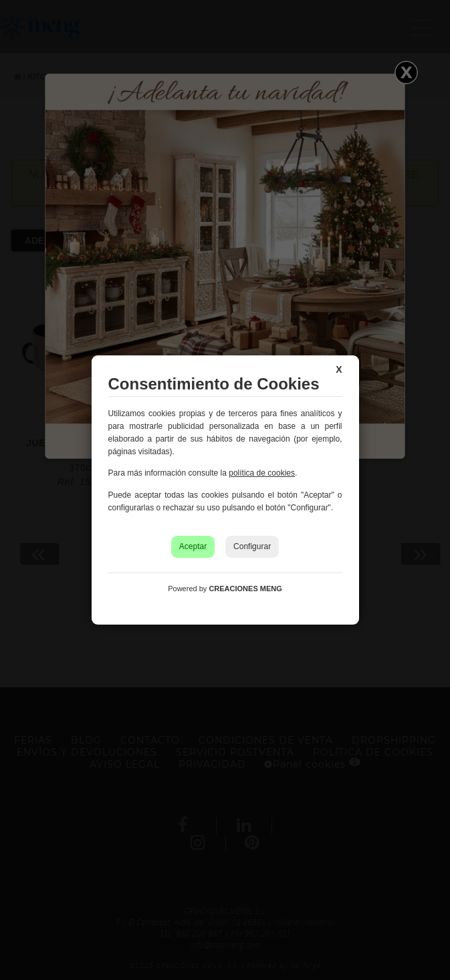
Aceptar (193, 546)
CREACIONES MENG (245, 589)
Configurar (252, 546)
